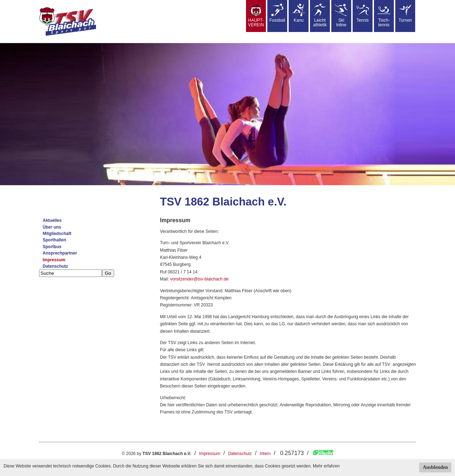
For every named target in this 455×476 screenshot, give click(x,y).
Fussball (277, 13)
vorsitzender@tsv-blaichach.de (199, 279)
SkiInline (341, 15)
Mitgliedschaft (57, 234)
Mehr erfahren (326, 466)
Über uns (52, 227)
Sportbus (52, 247)
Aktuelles (52, 220)
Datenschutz (55, 266)
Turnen (405, 13)
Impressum (54, 260)
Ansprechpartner (60, 253)
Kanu (299, 13)
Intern (265, 454)
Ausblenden (435, 467)
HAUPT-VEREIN (256, 15)
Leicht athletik (320, 15)
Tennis (363, 13)
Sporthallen (54, 240)
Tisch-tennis (384, 15)
